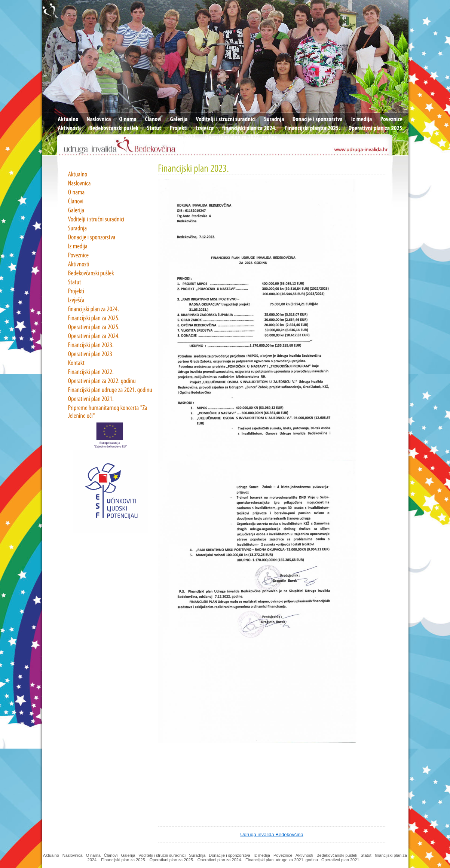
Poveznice (283, 855)
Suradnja (197, 855)
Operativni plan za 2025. (172, 860)
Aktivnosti (304, 855)
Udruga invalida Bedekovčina (272, 835)
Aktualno (51, 855)
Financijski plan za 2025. (123, 860)
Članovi (111, 855)
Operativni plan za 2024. (220, 860)
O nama (93, 855)
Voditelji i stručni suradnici (162, 855)
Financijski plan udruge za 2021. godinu (282, 860)
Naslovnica (73, 855)
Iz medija (262, 855)
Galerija (128, 855)
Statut (366, 855)
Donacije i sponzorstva (229, 855)
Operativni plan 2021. (342, 860)
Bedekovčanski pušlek (337, 855)
